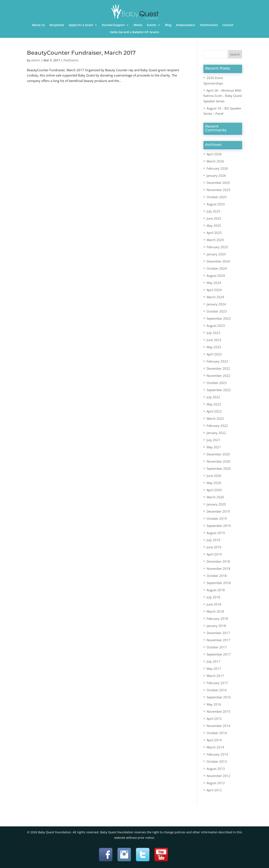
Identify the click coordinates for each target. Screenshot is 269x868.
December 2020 (218, 454)
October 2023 (217, 311)
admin (36, 60)
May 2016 (214, 704)
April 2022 (214, 411)
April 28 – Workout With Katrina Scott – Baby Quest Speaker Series (223, 96)
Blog (168, 25)
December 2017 (218, 633)
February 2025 (217, 247)
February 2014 (217, 754)
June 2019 (214, 547)
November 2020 (218, 461)
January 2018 (216, 626)
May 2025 (214, 226)
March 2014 (215, 747)
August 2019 (216, 533)
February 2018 (217, 619)
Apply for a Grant (81, 25)
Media (138, 25)
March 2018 (215, 611)
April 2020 (214, 490)
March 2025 (215, 240)
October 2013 (217, 761)
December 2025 (218, 183)
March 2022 (215, 418)
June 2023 (214, 340)
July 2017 (213, 661)
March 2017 (215, 676)
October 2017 (217, 647)
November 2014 (218, 726)
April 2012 (214, 790)
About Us (38, 25)
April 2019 (214, 554)
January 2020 (216, 504)
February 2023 (217, 361)
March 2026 (215, 161)
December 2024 (218, 261)
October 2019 (217, 518)
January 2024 (216, 304)
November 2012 (218, 776)
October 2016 (217, 690)
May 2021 (214, 447)
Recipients (57, 25)
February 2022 (217, 426)
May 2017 (214, 669)
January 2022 (216, 433)
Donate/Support (113, 25)
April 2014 (214, 740)
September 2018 (219, 583)
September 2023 (219, 318)
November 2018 (218, 569)
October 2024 (217, 268)
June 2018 (214, 604)
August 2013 (216, 769)
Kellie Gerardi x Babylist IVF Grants (134, 32)
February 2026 (217, 168)
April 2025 (214, 233)
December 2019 (218, 511)
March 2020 (215, 497)
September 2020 (219, 468)
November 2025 (218, 190)
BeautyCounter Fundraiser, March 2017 (81, 53)
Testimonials (209, 25)
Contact (228, 25)
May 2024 (214, 283)
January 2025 (216, 254)
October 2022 (217, 383)
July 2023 (213, 333)
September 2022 (219, 390)
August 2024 (216, 276)
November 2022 (218, 376)
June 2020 (214, 476)
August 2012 (216, 783)
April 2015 (214, 719)
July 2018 (213, 597)
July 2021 (213, 440)
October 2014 (217, 733)
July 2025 (213, 211)
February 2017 (217, 683)
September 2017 (219, 654)
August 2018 (216, 590)
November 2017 (218, 640)
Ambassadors (185, 25)
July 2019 (213, 540)
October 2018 (217, 576)
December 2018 (218, 561)
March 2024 (215, 297)
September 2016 (219, 697)
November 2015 (218, 711)
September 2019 (219, 526)
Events (152, 25)
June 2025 (214, 218)
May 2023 (214, 347)
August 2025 (216, 204)
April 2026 (214, 154)
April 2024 (214, 290)
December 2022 (218, 368)
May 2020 (214, 483)
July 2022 (213, 397)
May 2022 (214, 404)
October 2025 (217, 197)
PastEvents (71, 60)
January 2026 (216, 175)
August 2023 (216, 326)
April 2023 (214, 354)
